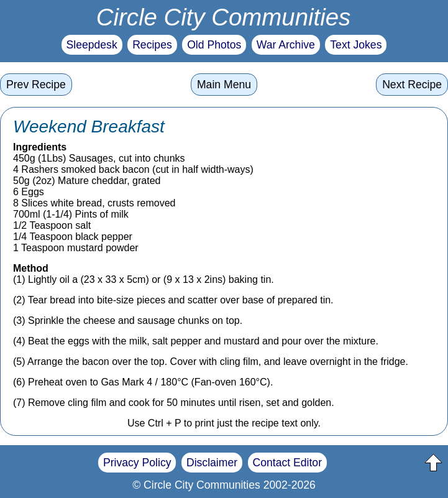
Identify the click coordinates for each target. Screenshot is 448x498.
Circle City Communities (224, 17)
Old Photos (214, 45)
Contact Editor (287, 463)
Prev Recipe (36, 85)
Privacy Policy (137, 463)
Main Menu (224, 85)
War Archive (286, 45)
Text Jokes (356, 45)
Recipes (152, 45)
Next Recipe (412, 85)
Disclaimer (212, 463)
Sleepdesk (92, 45)
